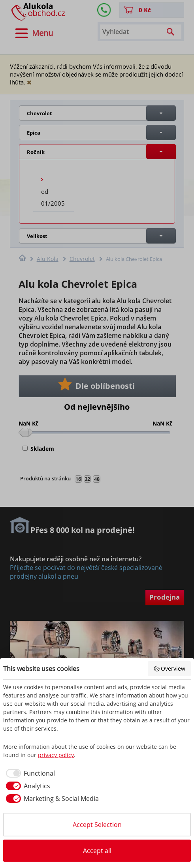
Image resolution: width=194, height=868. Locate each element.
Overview (170, 668)
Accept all (97, 851)
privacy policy (56, 755)
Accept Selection (97, 825)
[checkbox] (29, 773)
